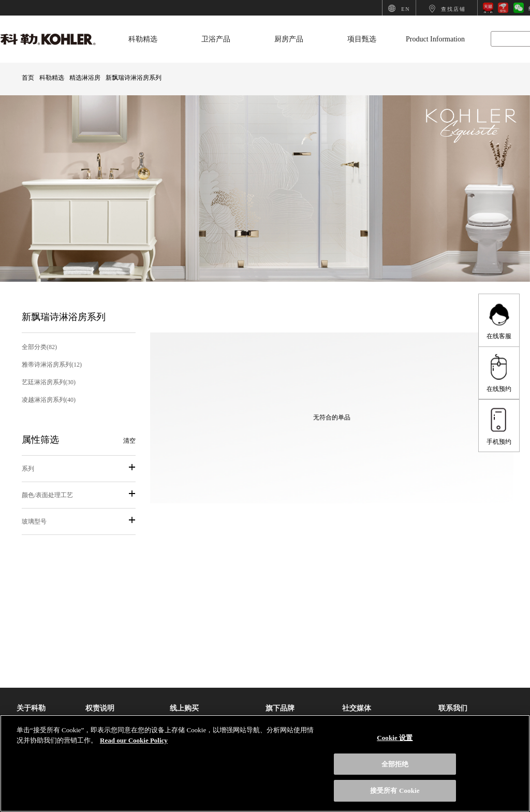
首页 (28, 78)
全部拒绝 (395, 764)
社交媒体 (357, 708)
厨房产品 (289, 39)
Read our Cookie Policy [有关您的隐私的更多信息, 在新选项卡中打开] (134, 740)
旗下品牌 (280, 708)
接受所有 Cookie (395, 791)
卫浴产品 (216, 39)
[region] (265, 763)
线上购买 (184, 708)
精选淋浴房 (85, 78)
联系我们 (453, 708)
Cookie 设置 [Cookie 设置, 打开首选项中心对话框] (395, 738)
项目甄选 (362, 39)
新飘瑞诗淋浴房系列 (134, 78)
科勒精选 (143, 39)
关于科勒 (31, 708)
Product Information (435, 39)
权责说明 (100, 708)
